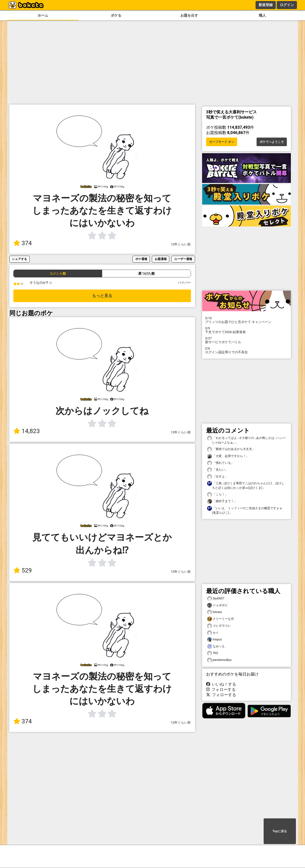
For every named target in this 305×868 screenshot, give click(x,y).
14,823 (27, 431)
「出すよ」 (217, 477)
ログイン (287, 5)
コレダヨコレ (219, 626)
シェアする (19, 259)
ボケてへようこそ (272, 142)
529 (23, 570)
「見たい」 (217, 470)
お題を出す (189, 15)
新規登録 (266, 5)
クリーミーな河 (220, 619)
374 (23, 243)
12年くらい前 (181, 244)
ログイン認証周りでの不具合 (246, 350)
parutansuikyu (219, 660)
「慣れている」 (220, 463)
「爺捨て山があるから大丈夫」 (231, 449)
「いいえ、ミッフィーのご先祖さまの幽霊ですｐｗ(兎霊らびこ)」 (245, 510)
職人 (262, 15)
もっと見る (102, 296)
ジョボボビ (217, 605)
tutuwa (215, 612)
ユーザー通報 (183, 259)
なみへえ (216, 646)
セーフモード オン (222, 142)
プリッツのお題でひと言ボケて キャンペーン (246, 320)
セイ (213, 633)
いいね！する (221, 684)
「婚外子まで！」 (222, 501)
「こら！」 (217, 494)
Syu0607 (216, 599)
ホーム (43, 15)
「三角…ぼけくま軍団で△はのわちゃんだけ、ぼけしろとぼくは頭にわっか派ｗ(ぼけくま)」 (246, 485)
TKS (213, 653)
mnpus (215, 640)
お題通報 (161, 259)
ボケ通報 (141, 259)
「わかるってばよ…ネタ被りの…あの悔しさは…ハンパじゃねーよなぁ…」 (246, 440)
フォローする (221, 689)
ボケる (116, 15)
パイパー (184, 283)
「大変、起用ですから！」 (228, 456)
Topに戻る (280, 831)
